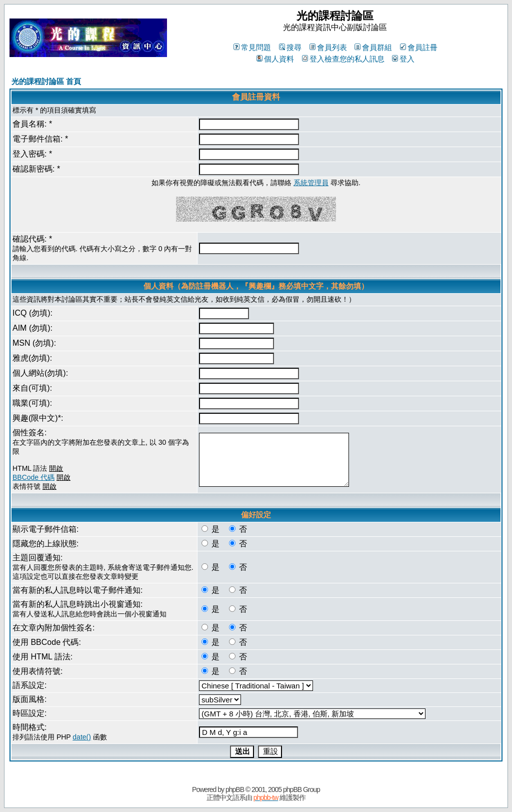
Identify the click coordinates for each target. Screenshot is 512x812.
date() (82, 737)
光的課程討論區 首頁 (46, 81)
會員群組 (373, 47)
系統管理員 (311, 183)
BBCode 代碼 (33, 477)
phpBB (235, 789)
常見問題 (252, 47)
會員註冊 (419, 47)
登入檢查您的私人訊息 (343, 59)
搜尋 (290, 47)
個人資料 (275, 59)
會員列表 (328, 47)
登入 (403, 59)
